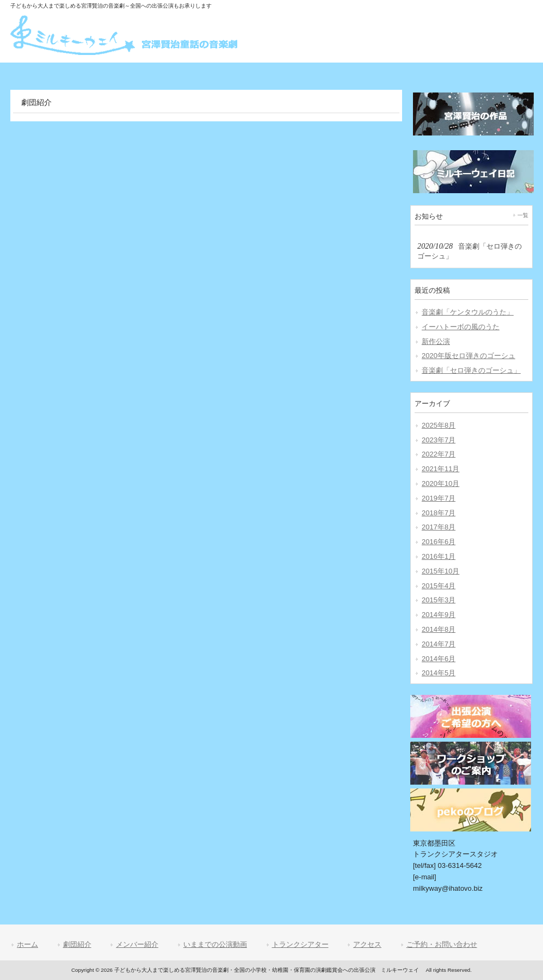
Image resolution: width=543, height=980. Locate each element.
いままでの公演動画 (215, 944)
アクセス (367, 944)
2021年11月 (440, 469)
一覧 (523, 215)
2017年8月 (439, 527)
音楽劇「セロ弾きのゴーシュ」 (471, 370)
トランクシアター (300, 944)
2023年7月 (439, 440)
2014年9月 (439, 615)
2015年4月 (439, 586)
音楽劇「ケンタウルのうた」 (468, 312)
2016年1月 (439, 556)
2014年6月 (439, 659)
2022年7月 (439, 454)
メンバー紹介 (137, 944)
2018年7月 (439, 513)
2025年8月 (439, 425)
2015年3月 (439, 600)
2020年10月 (440, 483)
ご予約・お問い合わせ (442, 944)
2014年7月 (439, 644)
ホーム (27, 944)
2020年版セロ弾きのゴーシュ (468, 356)
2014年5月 (439, 673)
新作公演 (436, 341)
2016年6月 (439, 542)
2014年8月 (439, 629)
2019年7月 (439, 498)
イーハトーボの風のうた (461, 327)
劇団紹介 (77, 944)
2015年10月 (440, 571)
